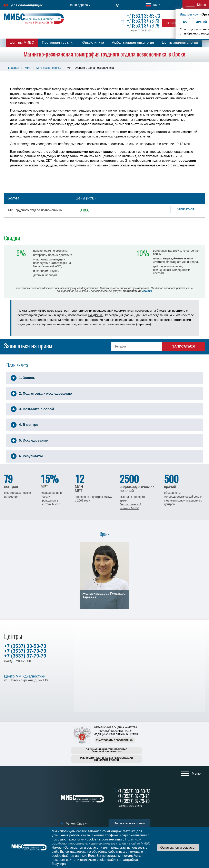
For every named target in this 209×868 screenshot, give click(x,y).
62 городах (13, 493)
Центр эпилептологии (180, 43)
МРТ (28, 68)
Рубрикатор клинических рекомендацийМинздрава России (107, 759)
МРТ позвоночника (49, 68)
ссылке (147, 291)
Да (185, 22)
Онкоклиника (93, 43)
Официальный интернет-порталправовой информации (107, 750)
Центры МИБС (22, 43)
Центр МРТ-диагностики (25, 676)
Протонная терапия (58, 43)
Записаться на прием (129, 823)
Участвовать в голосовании (115, 740)
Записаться (186, 209)
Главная (14, 68)
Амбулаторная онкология (133, 43)
